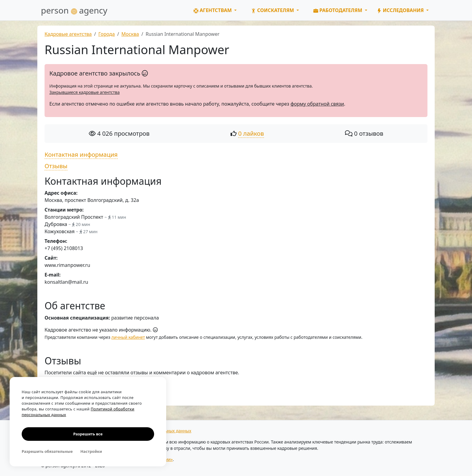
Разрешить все (88, 434)
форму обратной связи (317, 104)
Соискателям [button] (273, 10)
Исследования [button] (401, 10)
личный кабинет (128, 337)
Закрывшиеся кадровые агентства (84, 92)
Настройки (91, 451)
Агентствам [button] (213, 10)
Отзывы (56, 166)
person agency (74, 10)
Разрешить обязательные (47, 451)
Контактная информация (81, 155)
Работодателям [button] (338, 10)
